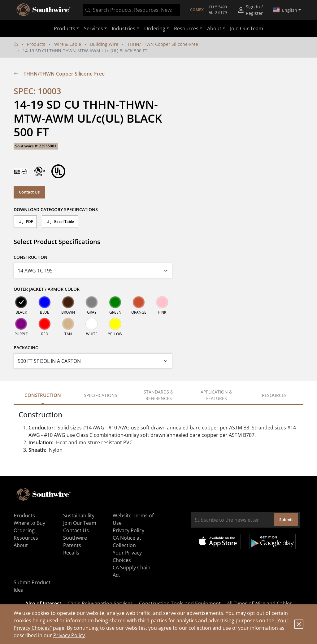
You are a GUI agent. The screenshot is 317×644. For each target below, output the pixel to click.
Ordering (24, 530)
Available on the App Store (218, 542)
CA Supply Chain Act (132, 571)
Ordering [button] (155, 28)
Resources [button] (186, 28)
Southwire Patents (75, 542)
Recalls (71, 553)
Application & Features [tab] (216, 395)
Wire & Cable (68, 44)
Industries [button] (124, 28)
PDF (25, 222)
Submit (286, 520)
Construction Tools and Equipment (180, 603)
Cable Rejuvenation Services (100, 603)
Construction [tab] (43, 395)
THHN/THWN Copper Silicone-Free (163, 44)
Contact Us (29, 192)
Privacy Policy (69, 635)
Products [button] (65, 28)
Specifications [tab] (101, 395)
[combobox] (132, 10)
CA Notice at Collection (127, 542)
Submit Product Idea (32, 586)
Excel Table (60, 222)
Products (36, 44)
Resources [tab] (274, 395)
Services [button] (93, 28)
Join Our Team (247, 28)
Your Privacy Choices (127, 556)
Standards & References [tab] (158, 395)
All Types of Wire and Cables (260, 603)
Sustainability (79, 516)
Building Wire (104, 44)
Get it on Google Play (273, 542)
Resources (26, 538)
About (21, 545)
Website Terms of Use (133, 519)
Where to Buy (29, 523)
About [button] (214, 28)
